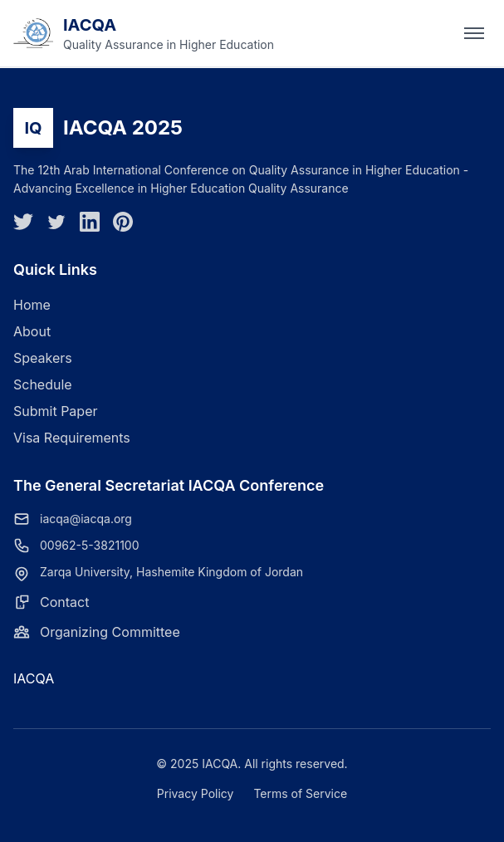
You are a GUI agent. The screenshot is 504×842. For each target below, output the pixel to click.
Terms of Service (300, 793)
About (32, 331)
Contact (64, 602)
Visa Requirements (72, 438)
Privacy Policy (196, 793)
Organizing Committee (110, 632)
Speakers (43, 358)
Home (32, 305)
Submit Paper (56, 411)
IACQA (34, 678)
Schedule (43, 384)
